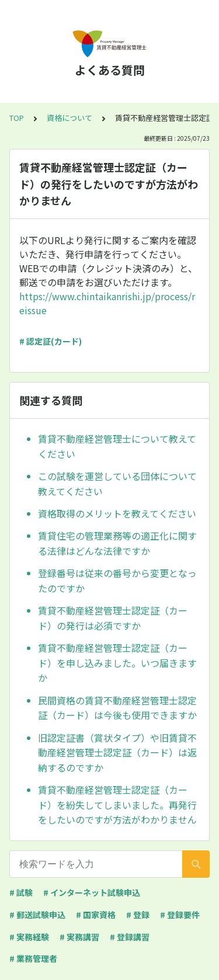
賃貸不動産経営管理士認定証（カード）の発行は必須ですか (113, 618)
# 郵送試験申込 (37, 915)
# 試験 (21, 892)
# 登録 (138, 915)
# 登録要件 (180, 915)
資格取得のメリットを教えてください (117, 513)
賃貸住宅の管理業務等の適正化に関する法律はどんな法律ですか (117, 543)
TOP (17, 118)
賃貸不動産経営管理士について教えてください (117, 446)
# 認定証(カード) (51, 341)
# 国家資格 (96, 915)
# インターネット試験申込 (92, 892)
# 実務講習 (79, 937)
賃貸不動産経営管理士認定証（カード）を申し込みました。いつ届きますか (117, 663)
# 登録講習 (130, 937)
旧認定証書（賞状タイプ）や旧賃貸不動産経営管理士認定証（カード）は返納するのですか (117, 753)
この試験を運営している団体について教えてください (117, 484)
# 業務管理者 (33, 958)
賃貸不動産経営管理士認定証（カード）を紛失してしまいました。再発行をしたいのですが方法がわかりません (117, 804)
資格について (69, 118)
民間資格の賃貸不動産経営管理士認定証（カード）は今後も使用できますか (117, 708)
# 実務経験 (29, 937)
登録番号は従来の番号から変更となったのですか (117, 581)
